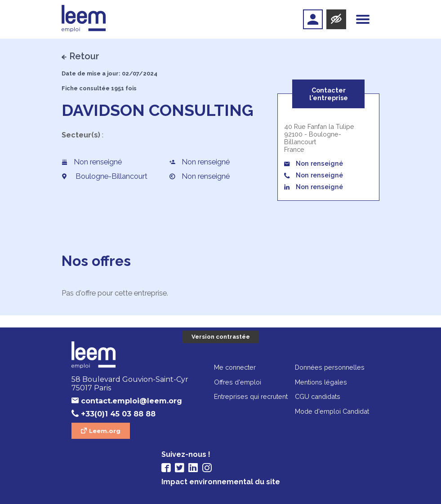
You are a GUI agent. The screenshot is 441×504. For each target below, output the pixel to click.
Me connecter (235, 367)
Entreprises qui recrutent (251, 396)
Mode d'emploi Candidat (332, 411)
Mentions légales (321, 382)
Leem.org (105, 431)
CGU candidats (318, 396)
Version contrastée (221, 337)
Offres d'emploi (238, 382)
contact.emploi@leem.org (131, 401)
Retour (84, 56)
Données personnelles (330, 367)
